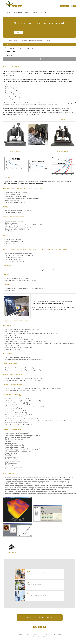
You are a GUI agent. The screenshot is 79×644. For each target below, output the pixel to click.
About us (43, 12)
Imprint (36, 634)
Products (8, 12)
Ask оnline (64, 6)
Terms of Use (46, 634)
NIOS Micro (12, 552)
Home (5, 40)
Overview (8, 45)
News (27, 12)
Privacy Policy (57, 634)
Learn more (9, 55)
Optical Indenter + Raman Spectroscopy (19, 48)
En (75, 6)
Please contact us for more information (40, 618)
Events (35, 12)
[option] (39, 28)
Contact (19, 32)
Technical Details (11, 52)
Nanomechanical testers (21, 40)
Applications (18, 12)
